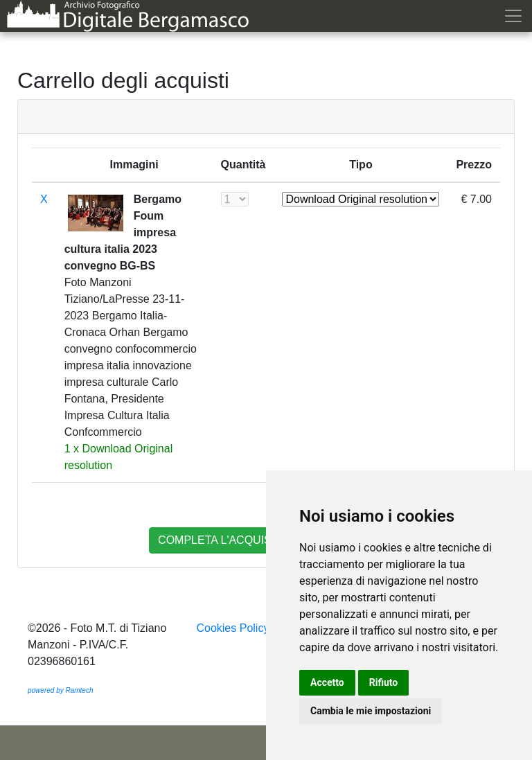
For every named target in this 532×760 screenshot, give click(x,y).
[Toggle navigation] (516, 16)
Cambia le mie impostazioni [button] (371, 711)
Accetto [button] (327, 682)
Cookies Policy (232, 628)
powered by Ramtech (61, 690)
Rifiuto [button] (384, 682)
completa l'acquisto (222, 540)
